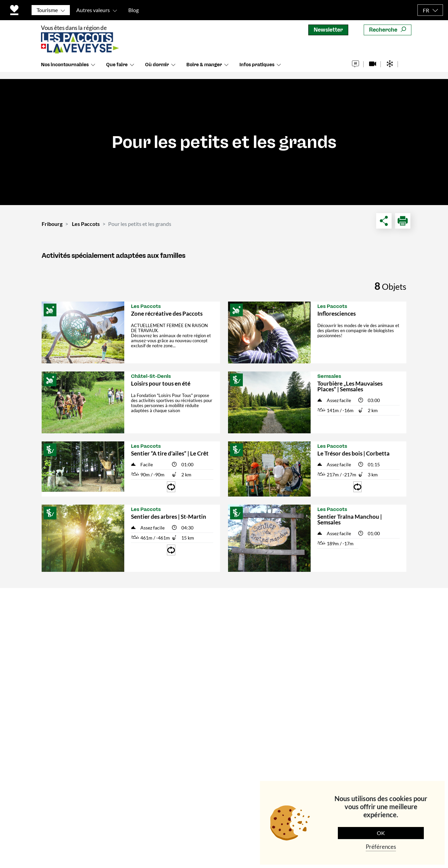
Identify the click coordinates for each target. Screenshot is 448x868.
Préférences (381, 847)
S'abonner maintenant (361, 695)
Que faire (117, 70)
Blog (133, 10)
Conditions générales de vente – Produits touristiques (179, 666)
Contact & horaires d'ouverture (165, 612)
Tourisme (47, 10)
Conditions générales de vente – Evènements (179, 688)
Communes (155, 647)
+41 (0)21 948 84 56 (67, 723)
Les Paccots (86, 224)
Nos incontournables (65, 70)
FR (426, 10)
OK (381, 833)
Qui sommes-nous (164, 631)
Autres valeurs (93, 10)
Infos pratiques (257, 70)
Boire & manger (204, 70)
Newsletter (328, 30)
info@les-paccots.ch (68, 732)
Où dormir (157, 70)
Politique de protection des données (212, 832)
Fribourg (52, 224)
